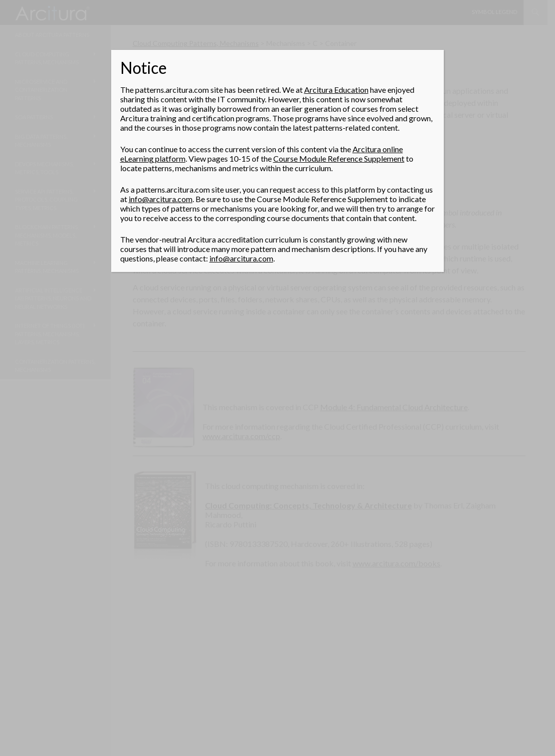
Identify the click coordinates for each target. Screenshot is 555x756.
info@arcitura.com (161, 199)
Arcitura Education (336, 90)
